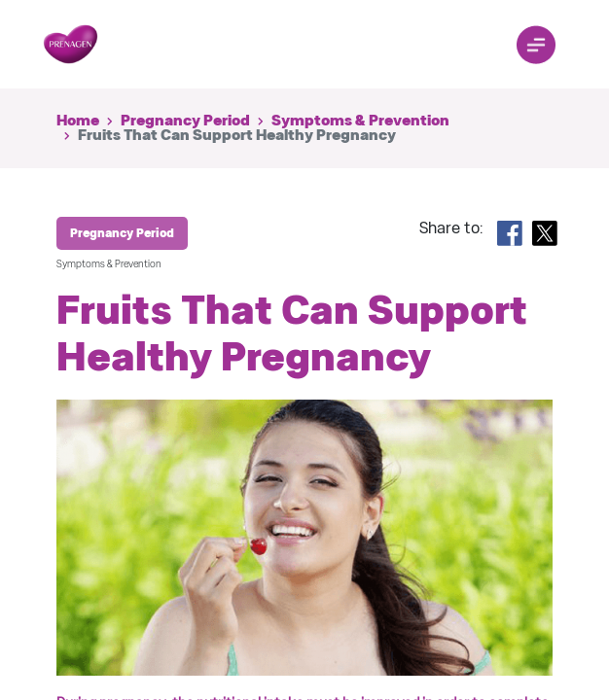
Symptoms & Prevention (360, 121)
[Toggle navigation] (536, 45)
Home (78, 121)
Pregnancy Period (185, 121)
